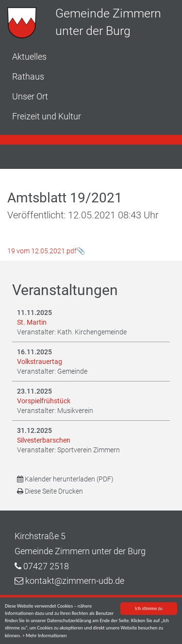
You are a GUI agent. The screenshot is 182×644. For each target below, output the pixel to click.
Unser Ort (30, 96)
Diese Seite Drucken (50, 491)
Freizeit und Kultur (47, 116)
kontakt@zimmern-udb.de (75, 581)
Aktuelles (29, 57)
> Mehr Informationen (45, 636)
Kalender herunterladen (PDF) (65, 479)
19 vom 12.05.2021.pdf (42, 251)
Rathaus (28, 76)
